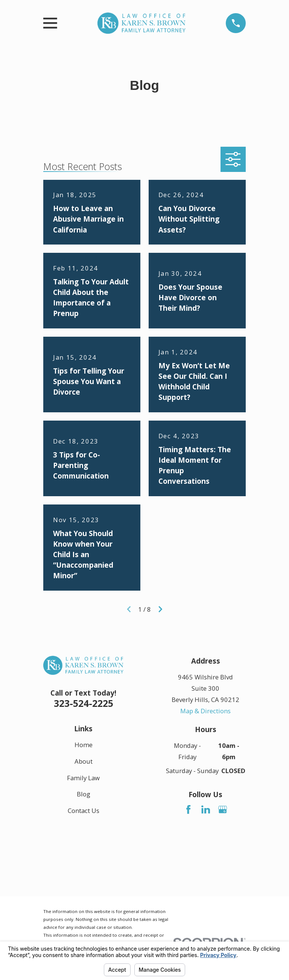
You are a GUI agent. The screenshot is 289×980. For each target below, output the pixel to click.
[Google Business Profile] (223, 809)
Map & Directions (205, 711)
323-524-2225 (84, 703)
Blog (84, 794)
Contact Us (84, 811)
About (84, 761)
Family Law (83, 777)
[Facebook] (188, 809)
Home (84, 745)
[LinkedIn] (206, 809)
